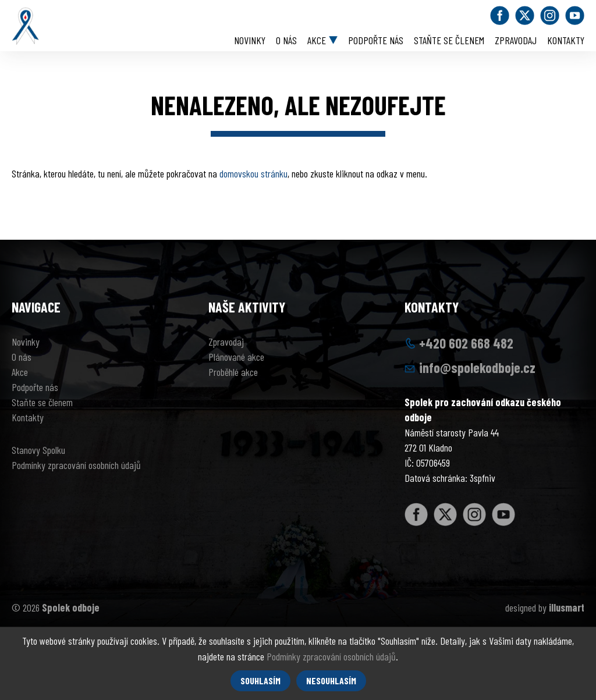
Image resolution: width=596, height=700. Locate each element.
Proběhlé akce (233, 372)
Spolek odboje (71, 607)
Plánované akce (236, 357)
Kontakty (566, 40)
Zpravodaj (516, 40)
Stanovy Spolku (38, 450)
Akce (317, 40)
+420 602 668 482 (466, 343)
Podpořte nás (376, 40)
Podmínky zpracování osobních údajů (76, 465)
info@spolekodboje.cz (477, 367)
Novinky (250, 40)
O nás (286, 40)
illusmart (567, 607)
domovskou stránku (253, 173)
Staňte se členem (449, 40)
